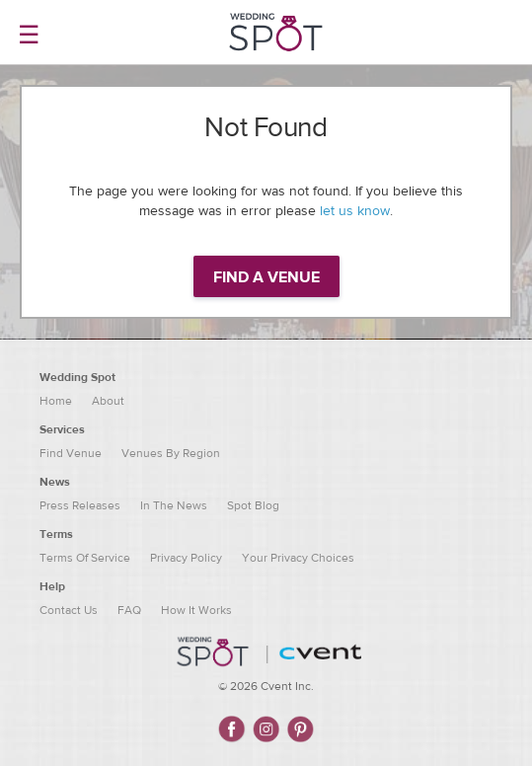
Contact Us (69, 610)
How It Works (196, 610)
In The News (174, 505)
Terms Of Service (85, 558)
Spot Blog (253, 505)
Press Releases (80, 505)
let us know (355, 211)
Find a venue (266, 277)
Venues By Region (171, 453)
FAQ (129, 610)
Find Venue (71, 453)
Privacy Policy (186, 558)
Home (56, 401)
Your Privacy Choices (298, 558)
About (108, 401)
